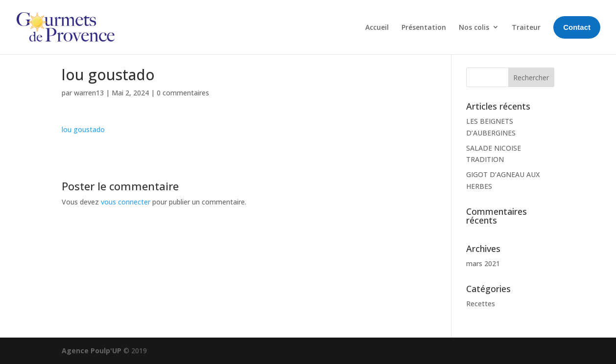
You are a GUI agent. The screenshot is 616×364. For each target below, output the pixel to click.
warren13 (89, 93)
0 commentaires (183, 93)
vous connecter (126, 202)
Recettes (481, 304)
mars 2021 (483, 263)
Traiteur (526, 27)
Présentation (424, 27)
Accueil (377, 27)
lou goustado (83, 129)
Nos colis (474, 27)
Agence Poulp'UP (92, 351)
